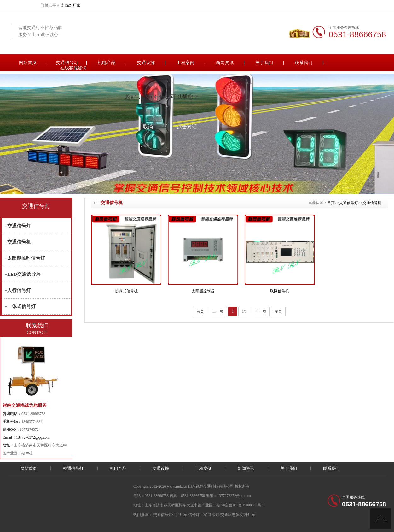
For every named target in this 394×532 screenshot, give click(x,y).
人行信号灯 (19, 290)
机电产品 (107, 63)
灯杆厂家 (248, 515)
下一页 (261, 311)
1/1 (244, 311)
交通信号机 (372, 203)
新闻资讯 (225, 63)
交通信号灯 (67, 63)
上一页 (218, 311)
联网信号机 (280, 291)
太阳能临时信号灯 (26, 258)
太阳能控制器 (203, 291)
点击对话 (187, 127)
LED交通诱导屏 (24, 274)
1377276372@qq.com (33, 437)
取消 (148, 127)
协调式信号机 (126, 291)
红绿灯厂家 (71, 5)
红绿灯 (214, 515)
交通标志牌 (230, 515)
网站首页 (28, 63)
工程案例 (185, 63)
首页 (331, 203)
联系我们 (304, 63)
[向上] (381, 519)
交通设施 (146, 63)
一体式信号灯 (21, 306)
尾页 (278, 311)
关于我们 (264, 63)
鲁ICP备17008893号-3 (247, 505)
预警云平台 (50, 5)
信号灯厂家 (198, 515)
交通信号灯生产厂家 (170, 515)
